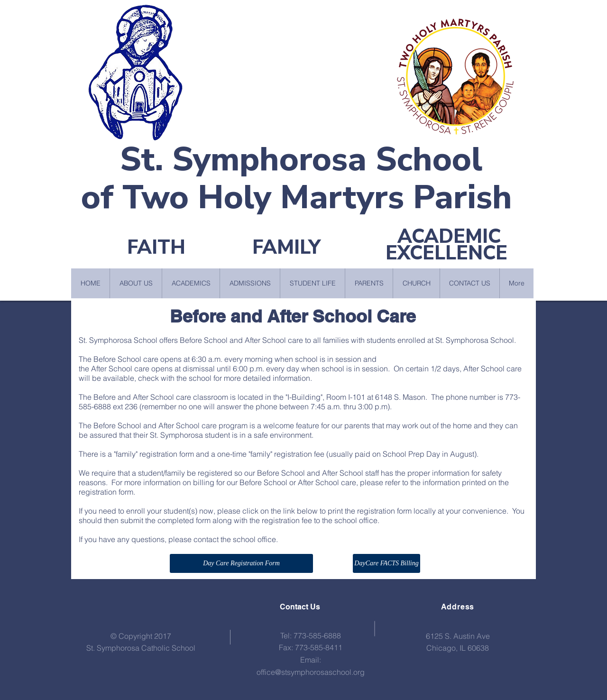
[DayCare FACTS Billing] (386, 563)
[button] (136, 283)
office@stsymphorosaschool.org (311, 672)
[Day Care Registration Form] (241, 563)
